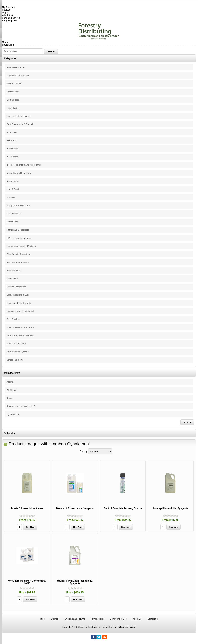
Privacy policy (97, 619)
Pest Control (12, 279)
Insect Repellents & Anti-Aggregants (24, 165)
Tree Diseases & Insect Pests (20, 327)
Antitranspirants (14, 84)
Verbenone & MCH (15, 360)
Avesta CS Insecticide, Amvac (27, 508)
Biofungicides (13, 100)
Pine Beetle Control (16, 67)
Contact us (153, 619)
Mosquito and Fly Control (18, 205)
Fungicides (12, 132)
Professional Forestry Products (21, 246)
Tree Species (13, 319)
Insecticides (12, 149)
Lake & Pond (13, 189)
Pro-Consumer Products (18, 262)
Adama (10, 382)
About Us (137, 619)
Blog (43, 619)
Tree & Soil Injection (16, 344)
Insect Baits (12, 181)
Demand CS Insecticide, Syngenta (75, 508)
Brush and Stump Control (19, 116)
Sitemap (55, 619)
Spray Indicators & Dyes (18, 295)
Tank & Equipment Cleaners (20, 335)
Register (6, 10)
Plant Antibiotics (14, 270)
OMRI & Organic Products (19, 238)
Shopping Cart (9, 21)
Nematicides (12, 222)
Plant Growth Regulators (18, 254)
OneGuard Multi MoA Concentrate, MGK (27, 582)
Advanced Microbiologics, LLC (21, 406)
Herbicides (12, 140)
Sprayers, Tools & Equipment (20, 311)
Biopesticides (13, 108)
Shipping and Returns (75, 619)
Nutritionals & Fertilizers (18, 230)
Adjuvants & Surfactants (18, 75)
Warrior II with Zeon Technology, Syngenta (75, 582)
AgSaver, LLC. (13, 414)
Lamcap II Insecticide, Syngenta (170, 508)
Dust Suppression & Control (20, 124)
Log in (5, 13)
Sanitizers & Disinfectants (19, 303)
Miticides (11, 197)
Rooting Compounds (16, 287)
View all (188, 422)
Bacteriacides (13, 92)
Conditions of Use (118, 619)
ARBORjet (12, 390)
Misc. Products (14, 214)
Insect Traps (12, 157)
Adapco (10, 398)
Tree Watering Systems (18, 352)
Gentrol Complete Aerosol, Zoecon (123, 508)
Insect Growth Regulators (19, 173)
